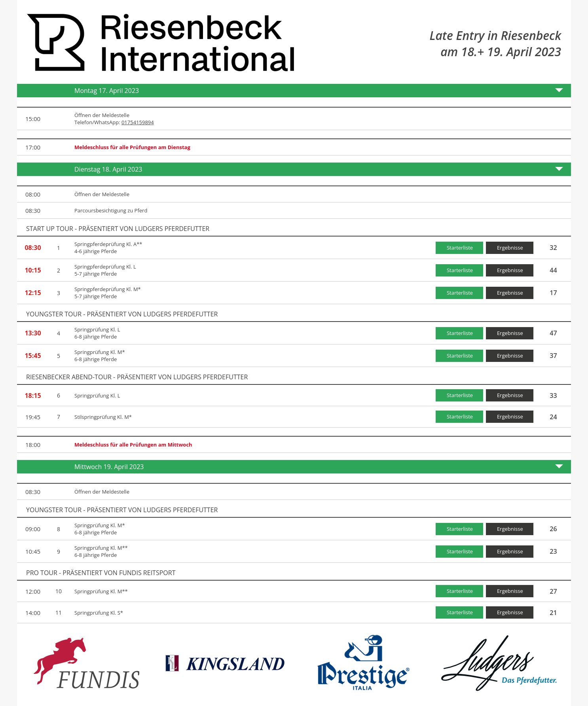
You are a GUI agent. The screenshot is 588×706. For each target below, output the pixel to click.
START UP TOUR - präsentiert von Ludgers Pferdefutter (118, 229)
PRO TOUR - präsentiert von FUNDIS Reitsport (101, 573)
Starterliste (460, 248)
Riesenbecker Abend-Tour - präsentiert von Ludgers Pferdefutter (137, 377)
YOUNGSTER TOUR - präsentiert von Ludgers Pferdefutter (122, 314)
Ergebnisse (510, 248)
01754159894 (138, 122)
